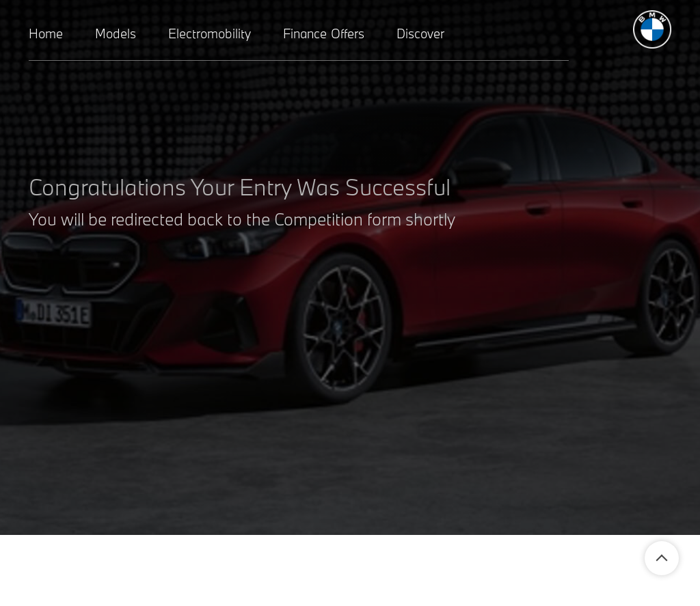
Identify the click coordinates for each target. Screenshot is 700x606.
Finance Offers (324, 33)
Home (46, 33)
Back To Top (662, 558)
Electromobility (210, 33)
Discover (420, 33)
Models (116, 33)
